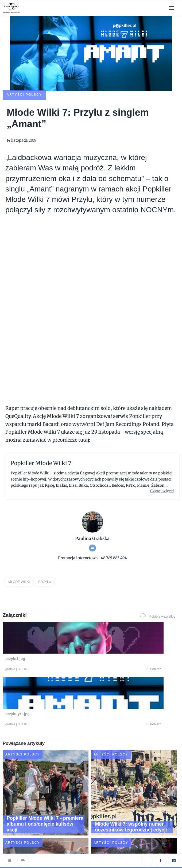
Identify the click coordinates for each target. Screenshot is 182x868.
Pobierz (48, 635)
